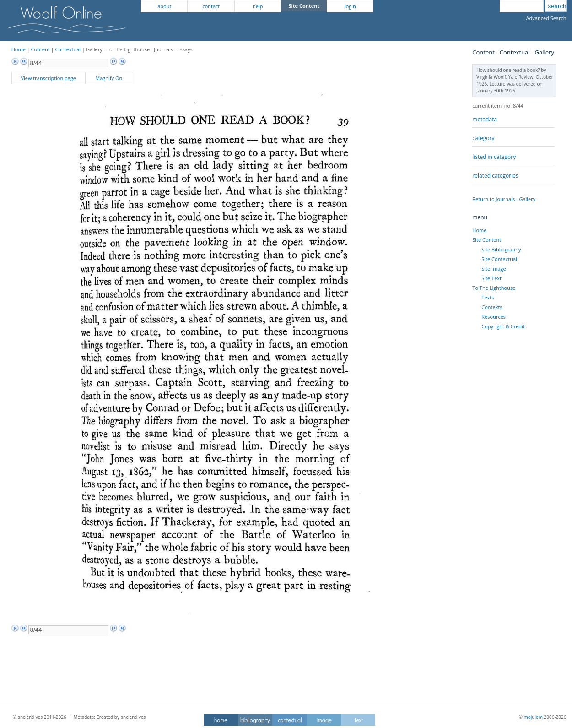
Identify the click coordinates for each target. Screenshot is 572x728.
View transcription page (48, 78)
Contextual (68, 49)
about (164, 6)
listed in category (494, 157)
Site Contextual (499, 259)
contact (211, 6)
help (258, 6)
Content (40, 49)
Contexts (492, 307)
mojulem (533, 717)
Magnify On (109, 78)
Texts (488, 297)
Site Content (487, 240)
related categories (495, 176)
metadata (485, 119)
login (350, 6)
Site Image (494, 269)
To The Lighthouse (494, 288)
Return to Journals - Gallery (504, 199)
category (483, 138)
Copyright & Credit (503, 326)
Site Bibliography (501, 249)
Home (19, 49)
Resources (494, 317)
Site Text (491, 278)
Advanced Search (546, 18)
